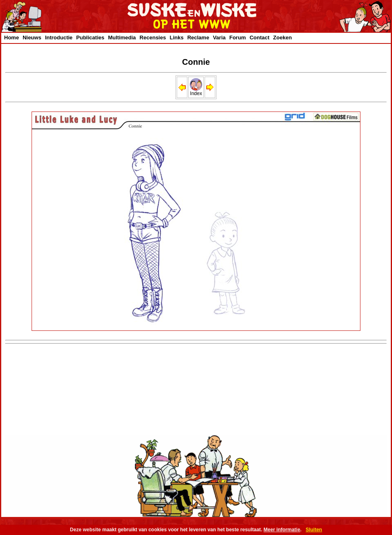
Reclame (198, 38)
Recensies (153, 38)
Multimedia (122, 38)
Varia (219, 38)
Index (196, 91)
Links (177, 38)
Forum (237, 38)
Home (11, 38)
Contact (260, 38)
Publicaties (90, 38)
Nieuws (32, 38)
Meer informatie (282, 530)
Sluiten (314, 530)
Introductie (59, 38)
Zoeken (283, 38)
